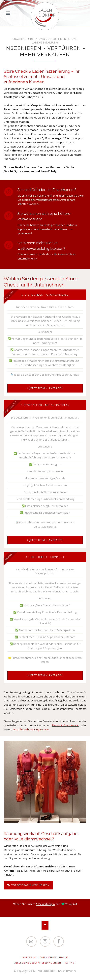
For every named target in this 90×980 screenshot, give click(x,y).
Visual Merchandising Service (31, 729)
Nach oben (45, 925)
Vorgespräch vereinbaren (30, 885)
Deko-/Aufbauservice (65, 725)
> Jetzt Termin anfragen (45, 388)
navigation (8, 13)
